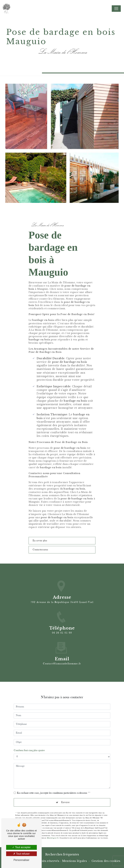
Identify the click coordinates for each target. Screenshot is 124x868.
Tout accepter (21, 847)
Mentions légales (75, 861)
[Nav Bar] (116, 9)
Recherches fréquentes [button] (62, 854)
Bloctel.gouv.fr (53, 835)
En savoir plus (40, 541)
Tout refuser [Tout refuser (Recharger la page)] (21, 854)
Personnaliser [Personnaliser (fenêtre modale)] (21, 860)
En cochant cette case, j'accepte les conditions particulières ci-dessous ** (54, 790)
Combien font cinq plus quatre (29, 748)
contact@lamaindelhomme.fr (62, 661)
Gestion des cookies (106, 861)
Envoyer (65, 799)
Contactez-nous (41, 550)
